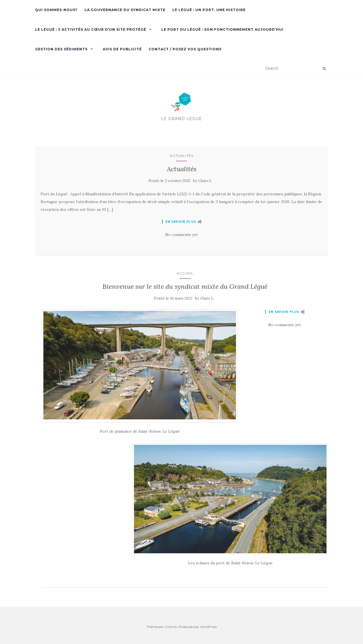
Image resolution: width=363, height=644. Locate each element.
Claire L (205, 181)
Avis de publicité (122, 49)
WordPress (208, 627)
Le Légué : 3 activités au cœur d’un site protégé (91, 29)
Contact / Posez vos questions (185, 49)
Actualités (182, 156)
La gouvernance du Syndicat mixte (125, 10)
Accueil (185, 273)
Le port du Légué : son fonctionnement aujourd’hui (222, 29)
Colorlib (171, 627)
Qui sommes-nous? (56, 10)
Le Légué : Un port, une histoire (209, 10)
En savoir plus (181, 222)
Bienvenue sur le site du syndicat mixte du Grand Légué (185, 286)
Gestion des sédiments (61, 49)
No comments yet (181, 235)
